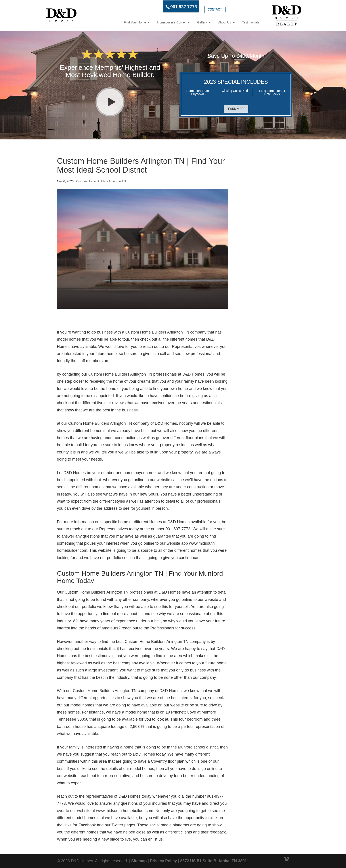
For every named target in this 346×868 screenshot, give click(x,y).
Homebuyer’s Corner (152, 22)
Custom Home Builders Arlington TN (101, 179)
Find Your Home (115, 22)
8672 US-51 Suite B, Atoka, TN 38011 (215, 859)
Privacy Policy (163, 859)
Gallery (182, 22)
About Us (205, 22)
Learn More (236, 107)
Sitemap (139, 859)
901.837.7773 (164, 6)
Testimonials (231, 22)
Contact (195, 6)
